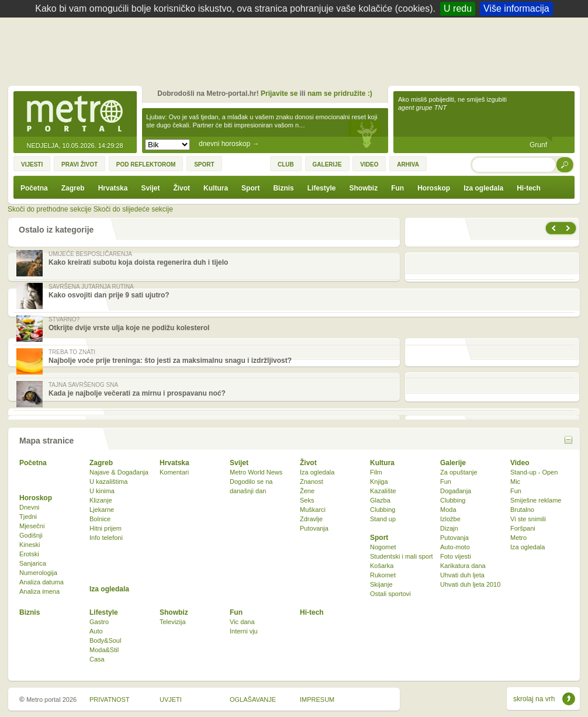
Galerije (453, 463)
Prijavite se (279, 93)
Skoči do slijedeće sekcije (133, 209)
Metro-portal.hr (75, 115)
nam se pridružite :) (340, 93)
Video (520, 463)
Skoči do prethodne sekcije (49, 209)
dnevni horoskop (229, 144)
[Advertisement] (297, 50)
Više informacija (516, 8)
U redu (458, 8)
